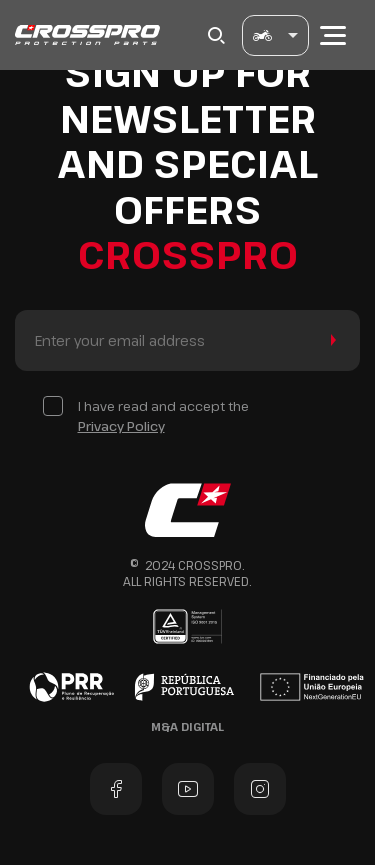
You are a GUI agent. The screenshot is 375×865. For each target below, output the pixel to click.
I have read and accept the (163, 416)
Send (329, 340)
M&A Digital (187, 726)
